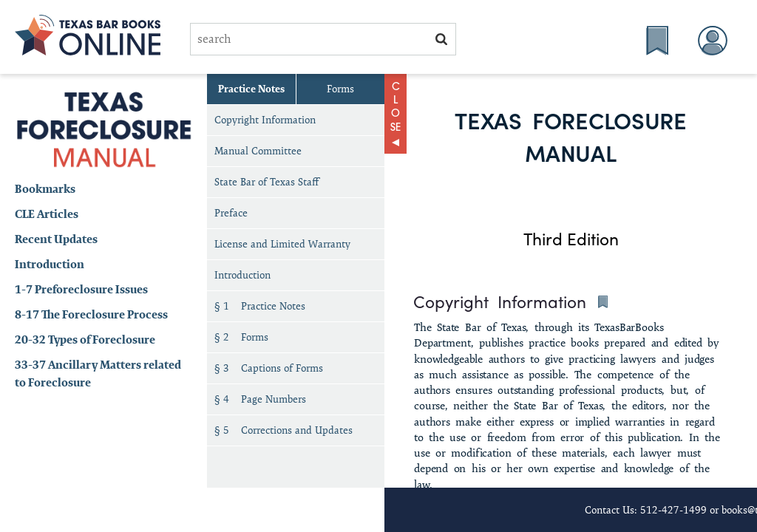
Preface (231, 213)
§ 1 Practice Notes (260, 306)
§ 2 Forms (241, 337)
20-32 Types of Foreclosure (85, 340)
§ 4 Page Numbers (260, 399)
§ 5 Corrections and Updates (284, 430)
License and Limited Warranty (282, 244)
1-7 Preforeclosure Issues (81, 289)
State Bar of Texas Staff (267, 182)
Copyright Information (265, 120)
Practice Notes (251, 89)
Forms (340, 89)
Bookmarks (45, 189)
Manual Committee (258, 151)
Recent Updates (56, 239)
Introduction (50, 264)
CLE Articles (47, 214)
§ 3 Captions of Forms (269, 368)
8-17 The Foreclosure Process (91, 314)
